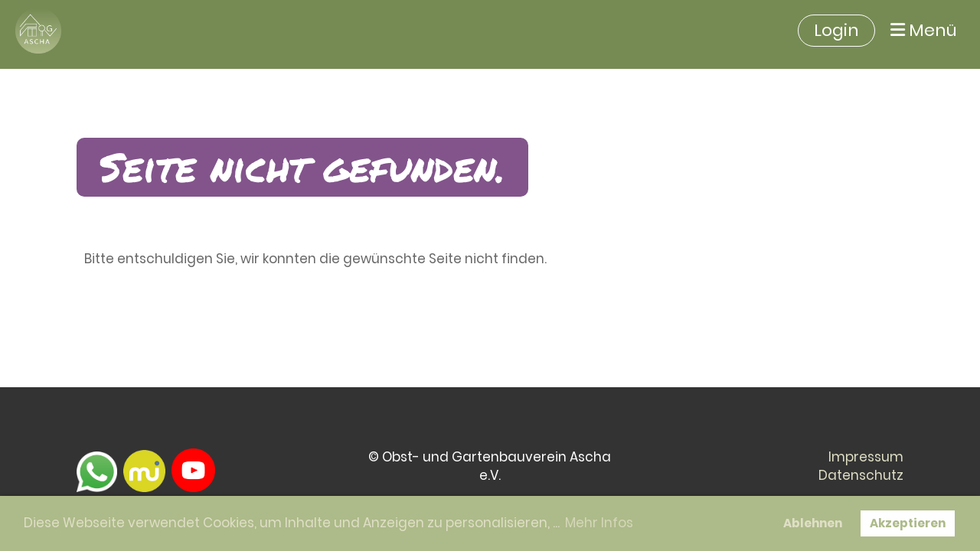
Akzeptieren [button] (908, 523)
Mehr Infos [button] (599, 523)
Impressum (866, 457)
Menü (924, 31)
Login (836, 30)
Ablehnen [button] (813, 523)
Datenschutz (861, 475)
